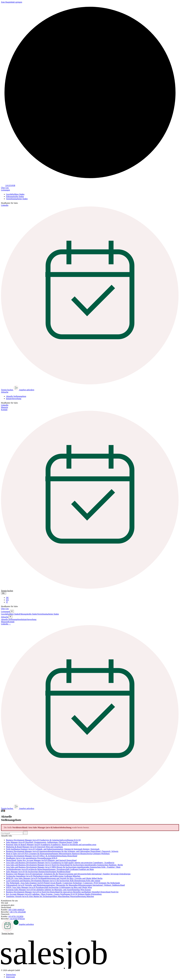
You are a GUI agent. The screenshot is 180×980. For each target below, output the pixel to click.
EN (7, 600)
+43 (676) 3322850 (16, 916)
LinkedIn (5, 205)
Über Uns (5, 188)
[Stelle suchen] (12, 833)
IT (7, 602)
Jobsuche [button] (5, 392)
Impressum (10, 977)
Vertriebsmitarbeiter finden (17, 199)
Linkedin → (6, 624)
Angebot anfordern (24, 390)
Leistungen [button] (5, 190)
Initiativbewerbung (14, 399)
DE (7, 598)
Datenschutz (11, 975)
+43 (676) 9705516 (17, 919)
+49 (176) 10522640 (17, 912)
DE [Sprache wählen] (4, 593)
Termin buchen (7, 927)
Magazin (4, 407)
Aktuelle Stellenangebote (16, 396)
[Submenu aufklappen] (12, 611)
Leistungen (5, 612)
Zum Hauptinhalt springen (12, 2)
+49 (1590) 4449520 (16, 910)
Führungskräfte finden (15, 196)
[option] (92, 598)
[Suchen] (25, 833)
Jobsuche (5, 617)
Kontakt (4, 410)
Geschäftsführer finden (15, 194)
